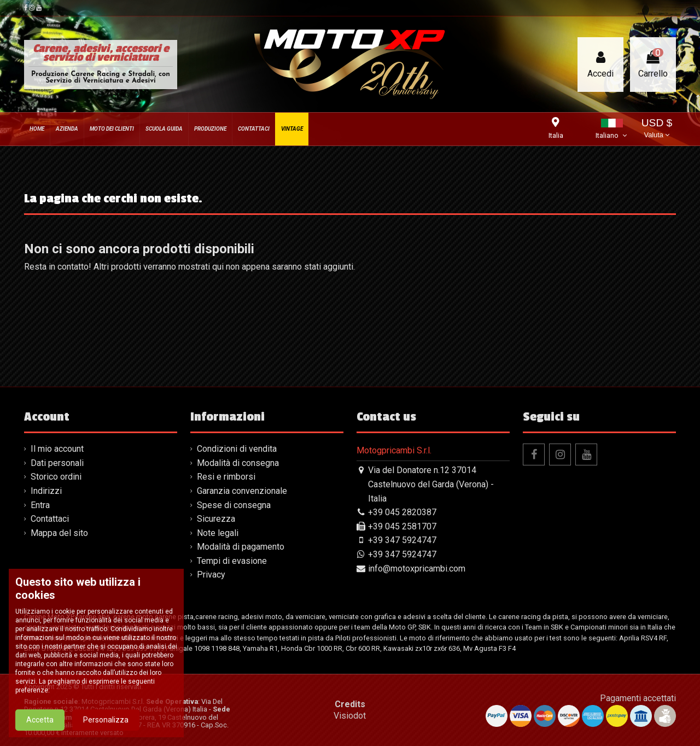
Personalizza (106, 720)
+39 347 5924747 (402, 540)
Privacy (211, 575)
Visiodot (350, 716)
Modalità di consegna (238, 463)
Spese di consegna (234, 505)
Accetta (40, 720)
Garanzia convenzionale (242, 491)
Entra (40, 505)
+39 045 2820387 (402, 512)
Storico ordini (56, 477)
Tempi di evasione (232, 561)
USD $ (657, 129)
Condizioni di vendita (237, 449)
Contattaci (50, 519)
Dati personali (57, 463)
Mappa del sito (59, 533)
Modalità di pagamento (241, 547)
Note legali (218, 533)
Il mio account (57, 449)
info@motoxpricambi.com (417, 569)
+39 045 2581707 (402, 526)
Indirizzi (46, 491)
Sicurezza (216, 519)
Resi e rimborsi (226, 477)
